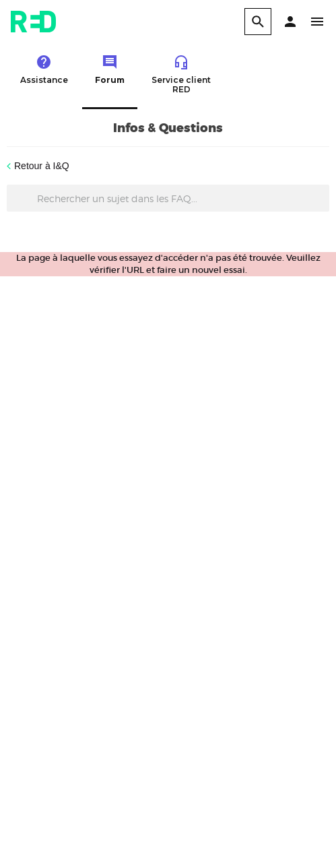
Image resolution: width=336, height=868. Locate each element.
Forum (110, 69)
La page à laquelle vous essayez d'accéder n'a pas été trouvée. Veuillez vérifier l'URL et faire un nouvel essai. (168, 264)
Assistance (44, 69)
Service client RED (181, 74)
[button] (290, 22)
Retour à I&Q (42, 166)
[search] (258, 22)
